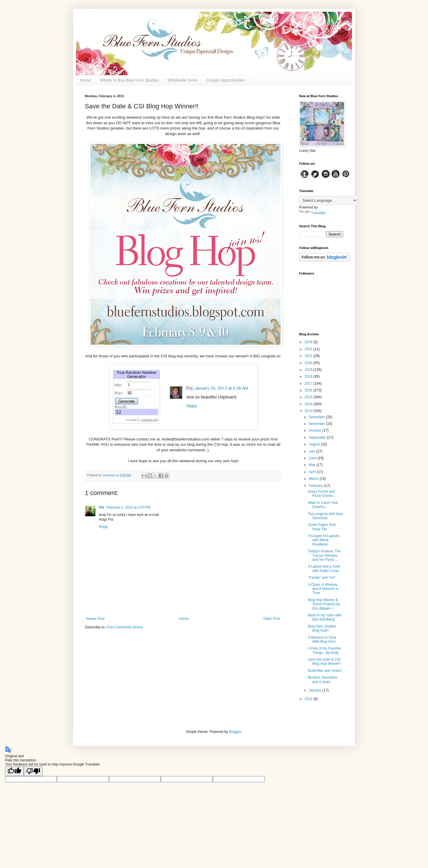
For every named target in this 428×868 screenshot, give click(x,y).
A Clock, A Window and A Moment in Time (323, 589)
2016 (309, 390)
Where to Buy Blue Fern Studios (129, 80)
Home (86, 80)
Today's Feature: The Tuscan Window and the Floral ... (324, 555)
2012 (309, 699)
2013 (309, 411)
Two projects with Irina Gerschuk (325, 516)
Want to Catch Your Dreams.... (323, 505)
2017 (309, 383)
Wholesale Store (182, 80)
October (316, 430)
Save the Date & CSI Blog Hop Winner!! (324, 662)
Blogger (235, 732)
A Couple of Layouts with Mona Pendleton (324, 540)
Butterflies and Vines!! (325, 671)
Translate (312, 213)
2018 (309, 376)
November (317, 424)
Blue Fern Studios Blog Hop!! (322, 628)
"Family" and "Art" (322, 578)
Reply (103, 527)
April (313, 472)
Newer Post (95, 619)
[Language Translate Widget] (328, 200)
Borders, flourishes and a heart (323, 679)
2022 (309, 349)
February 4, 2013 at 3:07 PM (128, 507)
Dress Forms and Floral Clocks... (322, 494)
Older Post (272, 619)
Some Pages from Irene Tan (322, 527)
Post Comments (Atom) (125, 627)
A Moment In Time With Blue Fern (322, 640)
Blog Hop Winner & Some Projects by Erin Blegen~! (324, 604)
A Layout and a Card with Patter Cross (324, 568)
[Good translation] (14, 771)
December (317, 417)
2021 (309, 356)
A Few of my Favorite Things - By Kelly (325, 650)
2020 (309, 363)
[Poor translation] (33, 771)
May (313, 465)
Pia (102, 507)
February (316, 486)
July (312, 451)
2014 (309, 404)
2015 (309, 397)
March (314, 479)
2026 (309, 342)
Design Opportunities (226, 80)
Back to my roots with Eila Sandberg (325, 617)
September (318, 438)
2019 (309, 370)
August (315, 444)
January (316, 690)
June (313, 458)
